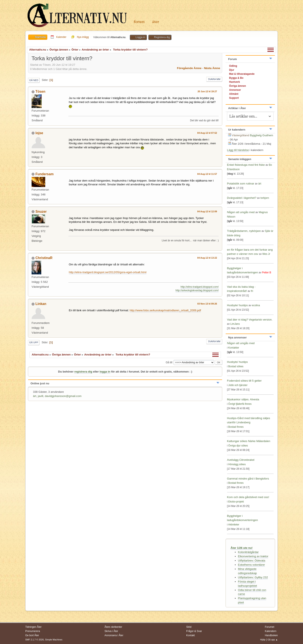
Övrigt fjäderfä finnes (240, 404)
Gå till (169, 362)
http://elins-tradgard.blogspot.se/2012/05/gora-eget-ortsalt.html (108, 272)
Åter (156, 22)
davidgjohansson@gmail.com (63, 396)
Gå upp (34, 342)
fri (252, 291)
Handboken (271, 635)
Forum (139, 22)
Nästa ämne (212, 68)
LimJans (235, 324)
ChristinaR (44, 258)
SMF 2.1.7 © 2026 (35, 640)
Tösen (40, 92)
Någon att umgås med (241, 212)
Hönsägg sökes (237, 464)
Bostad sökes (236, 366)
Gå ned (34, 80)
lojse (39, 133)
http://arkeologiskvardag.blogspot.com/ (197, 290)
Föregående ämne (189, 68)
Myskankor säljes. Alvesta (243, 399)
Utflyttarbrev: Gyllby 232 (253, 577)
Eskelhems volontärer (251, 565)
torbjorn (265, 198)
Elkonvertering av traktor (253, 556)
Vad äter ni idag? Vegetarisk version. (250, 320)
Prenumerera (33, 631)
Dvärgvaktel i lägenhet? (242, 198)
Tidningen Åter (33, 627)
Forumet (270, 627)
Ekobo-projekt (236, 502)
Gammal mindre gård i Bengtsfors (248, 479)
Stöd (189, 627)
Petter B (266, 273)
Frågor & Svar (194, 631)
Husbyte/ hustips (237, 305)
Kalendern (271, 631)
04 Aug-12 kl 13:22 (207, 258)
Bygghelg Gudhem (262, 135)
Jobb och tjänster (238, 385)
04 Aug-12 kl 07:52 (207, 133)
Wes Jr (266, 254)
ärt (35, 396)
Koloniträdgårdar (248, 552)
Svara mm (214, 79)
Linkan (41, 304)
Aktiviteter (234, 525)
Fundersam (44, 174)
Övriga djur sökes (238, 446)
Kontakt (191, 635)
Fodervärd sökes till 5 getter (244, 381)
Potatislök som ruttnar (241, 184)
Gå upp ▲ (273, 640)
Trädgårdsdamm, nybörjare (244, 231)
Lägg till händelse (238, 150)
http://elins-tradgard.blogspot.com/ (200, 287)
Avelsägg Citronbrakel (241, 460)
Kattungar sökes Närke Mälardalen (249, 441)
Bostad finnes (236, 427)
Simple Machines (54, 640)
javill (41, 396)
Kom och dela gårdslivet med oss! (248, 497)
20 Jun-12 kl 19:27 (207, 91)
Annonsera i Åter (114, 635)
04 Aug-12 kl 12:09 (207, 211)
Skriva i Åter (111, 631)
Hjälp (263, 640)
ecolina (256, 305)
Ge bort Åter (32, 635)
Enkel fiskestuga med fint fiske (246, 165)
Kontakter (234, 348)
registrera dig (83, 372)
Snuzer (41, 212)
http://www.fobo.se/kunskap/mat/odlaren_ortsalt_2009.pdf (165, 310)
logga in (105, 372)
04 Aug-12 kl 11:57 (207, 174)
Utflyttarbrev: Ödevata (252, 560)
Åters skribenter (113, 627)
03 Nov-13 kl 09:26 (207, 304)
